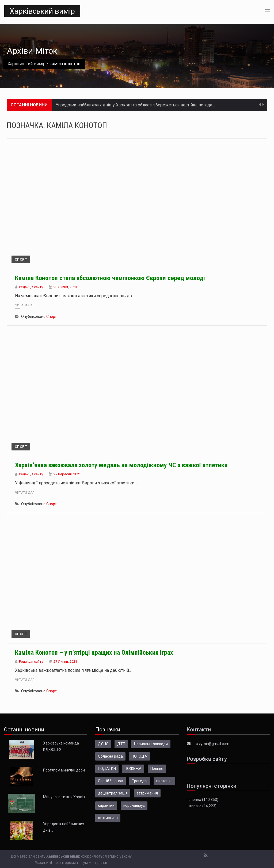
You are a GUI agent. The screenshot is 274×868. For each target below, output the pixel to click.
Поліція (157, 769)
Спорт (21, 259)
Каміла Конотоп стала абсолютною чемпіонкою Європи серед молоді (110, 278)
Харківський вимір (42, 11)
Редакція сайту (31, 287)
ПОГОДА (139, 756)
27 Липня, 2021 (65, 661)
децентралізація (113, 793)
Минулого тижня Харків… (65, 797)
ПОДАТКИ (107, 769)
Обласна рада (110, 756)
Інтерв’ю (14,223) (202, 806)
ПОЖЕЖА (133, 769)
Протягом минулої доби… (65, 770)
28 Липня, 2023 (65, 287)
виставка (164, 781)
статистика (108, 818)
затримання (147, 793)
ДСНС (103, 744)
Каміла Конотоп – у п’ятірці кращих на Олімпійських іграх (94, 653)
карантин (106, 805)
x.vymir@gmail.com (213, 744)
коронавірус (134, 805)
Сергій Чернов (111, 781)
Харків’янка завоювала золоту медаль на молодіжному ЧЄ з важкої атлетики (121, 465)
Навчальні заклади (151, 744)
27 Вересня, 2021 (67, 474)
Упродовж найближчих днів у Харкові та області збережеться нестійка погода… (135, 105)
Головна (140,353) (203, 800)
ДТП (121, 744)
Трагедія (140, 781)
